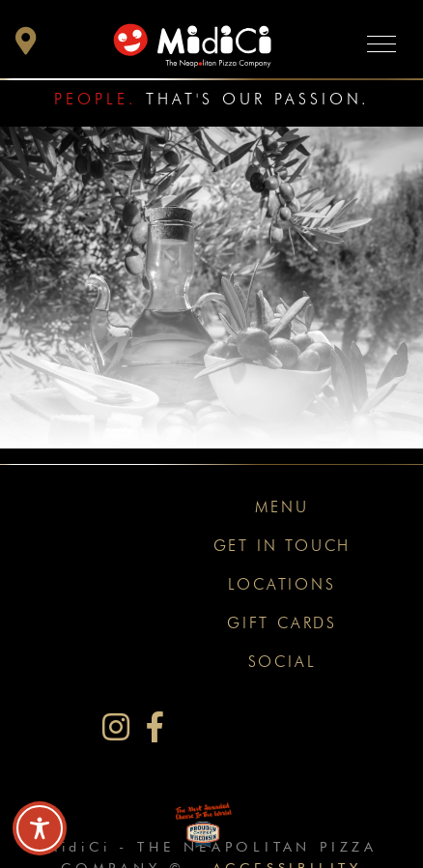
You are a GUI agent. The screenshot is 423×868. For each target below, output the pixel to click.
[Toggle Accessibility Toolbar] (40, 828)
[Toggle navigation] (381, 43)
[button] (26, 46)
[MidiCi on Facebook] (155, 727)
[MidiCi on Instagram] (116, 727)
